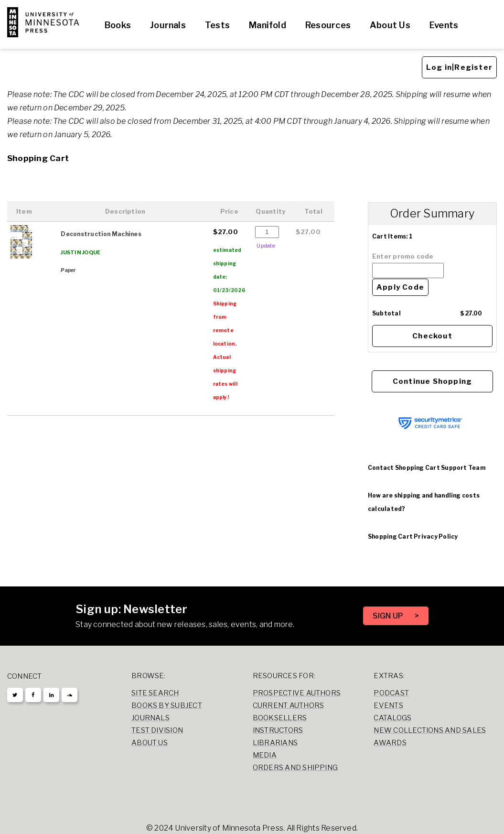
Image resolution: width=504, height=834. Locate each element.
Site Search (155, 693)
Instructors (278, 730)
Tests (217, 25)
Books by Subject (167, 705)
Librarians (275, 743)
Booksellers (280, 718)
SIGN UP (389, 616)
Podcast (391, 693)
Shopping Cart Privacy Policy (413, 536)
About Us (390, 25)
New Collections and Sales (430, 730)
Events (444, 25)
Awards (390, 743)
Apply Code (400, 287)
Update (266, 246)
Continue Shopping (432, 381)
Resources (328, 25)
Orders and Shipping (295, 768)
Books (118, 25)
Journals (168, 25)
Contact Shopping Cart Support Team (427, 468)
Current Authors (288, 705)
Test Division (157, 730)
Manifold (268, 25)
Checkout (432, 336)
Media (265, 755)
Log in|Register (459, 67)
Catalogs (392, 718)
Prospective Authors (297, 693)
